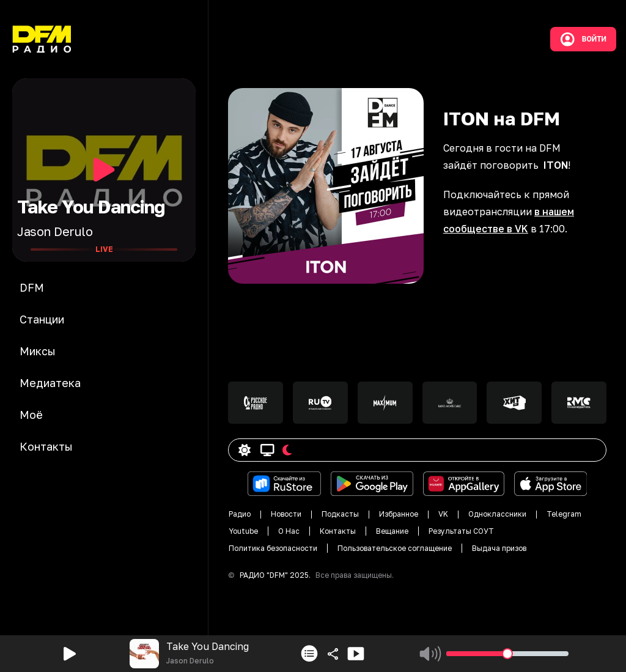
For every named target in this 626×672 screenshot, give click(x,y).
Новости (286, 514)
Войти (583, 39)
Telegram (564, 514)
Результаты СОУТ (461, 531)
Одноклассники (497, 514)
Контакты (338, 531)
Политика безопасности (273, 548)
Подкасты (340, 514)
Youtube (243, 531)
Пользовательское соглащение (395, 548)
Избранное (399, 514)
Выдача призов (499, 548)
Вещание (392, 531)
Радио (240, 514)
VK (443, 514)
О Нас (289, 531)
